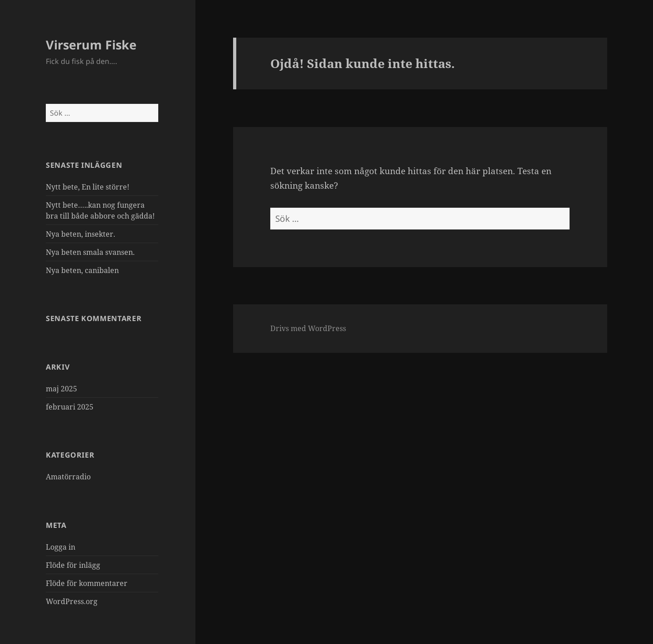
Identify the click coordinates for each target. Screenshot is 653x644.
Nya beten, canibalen (82, 270)
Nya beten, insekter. (80, 234)
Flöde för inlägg (73, 565)
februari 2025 (70, 407)
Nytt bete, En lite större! (88, 187)
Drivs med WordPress (308, 328)
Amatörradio (68, 477)
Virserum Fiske (91, 45)
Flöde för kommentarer (87, 583)
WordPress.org (72, 601)
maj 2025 (61, 389)
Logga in (61, 547)
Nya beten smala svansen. (90, 252)
